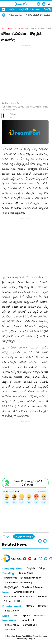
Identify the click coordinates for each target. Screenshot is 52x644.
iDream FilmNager (31, 578)
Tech (16, 616)
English (31, 568)
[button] (45, 541)
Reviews (42, 606)
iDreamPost (10, 578)
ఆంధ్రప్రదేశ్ (24, 9)
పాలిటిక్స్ (47, 9)
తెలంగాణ (36, 9)
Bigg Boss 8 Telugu (32, 587)
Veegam (31, 638)
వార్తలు (12, 9)
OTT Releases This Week (17, 583)
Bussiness (39, 616)
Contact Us (29, 625)
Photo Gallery (11, 611)
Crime (7, 601)
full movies (18, 28)
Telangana (10, 597)
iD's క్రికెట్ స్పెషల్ (11, 587)
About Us (27, 620)
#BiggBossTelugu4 (24, 537)
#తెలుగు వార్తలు (15, 15)
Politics (18, 601)
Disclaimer (10, 630)
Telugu (42, 568)
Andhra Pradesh (23, 592)
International (27, 597)
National (42, 597)
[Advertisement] (26, 73)
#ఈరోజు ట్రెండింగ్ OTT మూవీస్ (38, 15)
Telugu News (7, 28)
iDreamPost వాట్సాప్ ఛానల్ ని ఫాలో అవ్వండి (28, 483)
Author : (12, 103)
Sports (26, 616)
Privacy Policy (11, 625)
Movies (30, 606)
